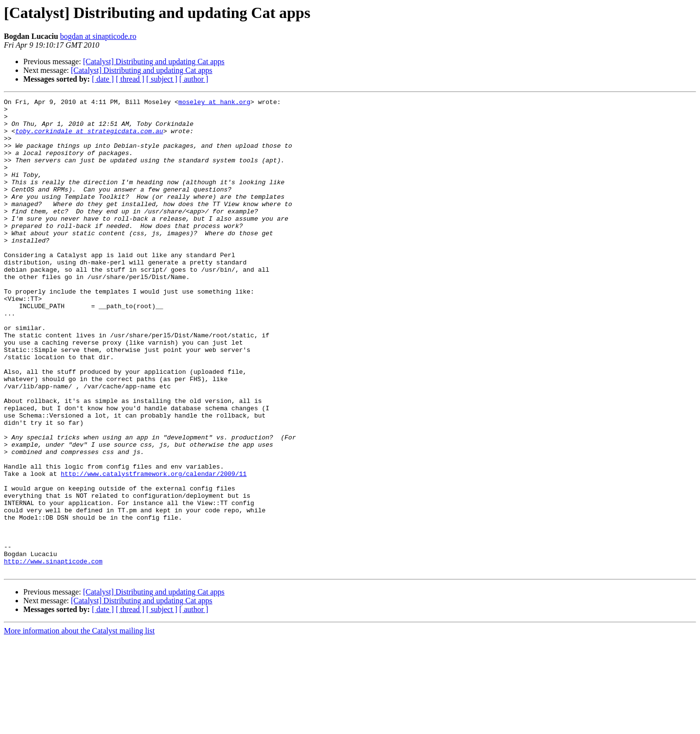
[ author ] (194, 79)
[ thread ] (130, 79)
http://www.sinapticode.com (53, 654)
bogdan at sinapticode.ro (98, 36)
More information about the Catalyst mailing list (79, 725)
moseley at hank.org (214, 103)
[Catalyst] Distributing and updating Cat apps (154, 61)
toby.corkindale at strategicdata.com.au (89, 138)
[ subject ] (162, 79)
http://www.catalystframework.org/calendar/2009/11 (154, 549)
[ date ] (103, 79)
